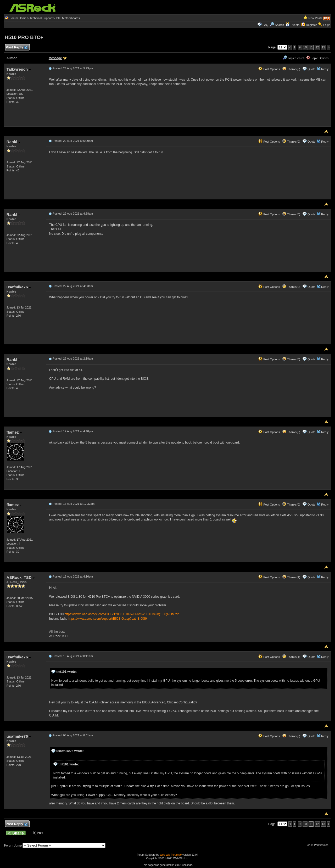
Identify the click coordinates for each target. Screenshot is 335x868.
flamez (14, 432)
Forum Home (18, 18)
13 (323, 47)
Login (327, 25)
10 (305, 47)
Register (311, 25)
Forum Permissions (318, 845)
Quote (311, 69)
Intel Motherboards (68, 18)
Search (279, 25)
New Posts (316, 18)
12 (317, 47)
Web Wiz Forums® (171, 855)
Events (292, 25)
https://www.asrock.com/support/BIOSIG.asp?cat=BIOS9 (107, 619)
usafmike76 (19, 287)
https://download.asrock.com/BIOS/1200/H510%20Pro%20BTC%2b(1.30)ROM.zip (122, 614)
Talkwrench (19, 69)
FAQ (265, 25)
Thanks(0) (291, 69)
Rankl (13, 142)
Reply (325, 69)
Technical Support (41, 18)
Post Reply (16, 47)
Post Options (269, 69)
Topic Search (294, 58)
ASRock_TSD (21, 577)
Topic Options (317, 58)
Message (55, 58)
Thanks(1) (291, 577)
